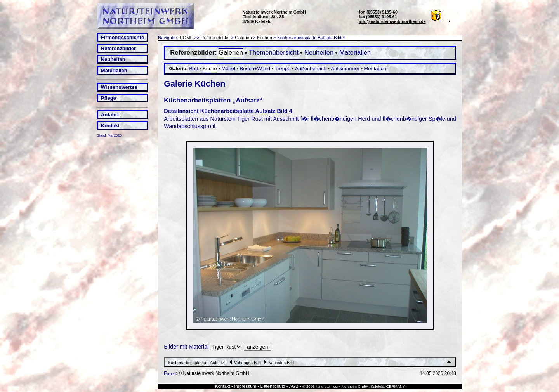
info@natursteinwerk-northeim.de (392, 21)
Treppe (283, 69)
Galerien (243, 38)
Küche (210, 69)
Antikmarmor (345, 69)
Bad (194, 69)
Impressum (245, 386)
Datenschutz (273, 386)
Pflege (109, 98)
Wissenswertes (119, 87)
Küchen (265, 38)
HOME (187, 38)
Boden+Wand (255, 69)
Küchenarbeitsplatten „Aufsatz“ (197, 363)
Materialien (114, 70)
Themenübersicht (274, 53)
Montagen (375, 69)
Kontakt (110, 126)
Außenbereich (311, 69)
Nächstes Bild (278, 363)
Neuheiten (113, 59)
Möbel (228, 69)
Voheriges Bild (244, 363)
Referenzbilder (118, 48)
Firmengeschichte (122, 37)
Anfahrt (110, 115)
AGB (293, 386)
